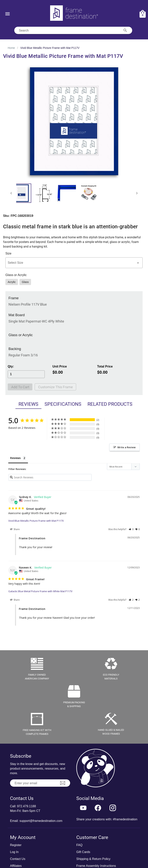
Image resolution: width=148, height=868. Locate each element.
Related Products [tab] (110, 404)
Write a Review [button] (127, 447)
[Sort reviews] (123, 467)
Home (11, 48)
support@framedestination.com (41, 821)
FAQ (79, 845)
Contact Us (18, 859)
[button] (74, 263)
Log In (14, 852)
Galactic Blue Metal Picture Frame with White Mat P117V (40, 591)
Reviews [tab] (28, 404)
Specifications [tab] (63, 404)
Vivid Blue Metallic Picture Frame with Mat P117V (36, 521)
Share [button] (15, 529)
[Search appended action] (125, 30)
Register (16, 845)
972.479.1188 (26, 806)
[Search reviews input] (50, 477)
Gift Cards (83, 852)
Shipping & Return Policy (93, 859)
